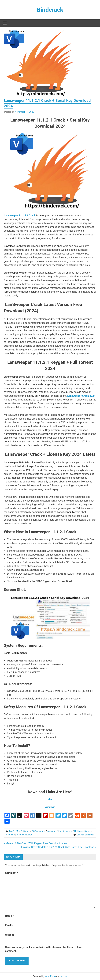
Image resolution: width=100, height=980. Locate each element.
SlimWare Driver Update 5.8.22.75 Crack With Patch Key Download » (58, 847)
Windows (10, 835)
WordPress (50, 976)
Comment (12, 873)
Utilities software (83, 831)
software (52, 831)
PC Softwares (39, 831)
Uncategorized (65, 831)
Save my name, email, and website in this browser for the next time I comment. (44, 949)
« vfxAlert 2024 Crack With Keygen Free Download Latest (36, 843)
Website (10, 935)
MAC (12, 831)
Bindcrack (50, 10)
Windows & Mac (24, 835)
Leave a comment (86, 835)
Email (9, 926)
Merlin (64, 976)
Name (9, 916)
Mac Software (23, 831)
